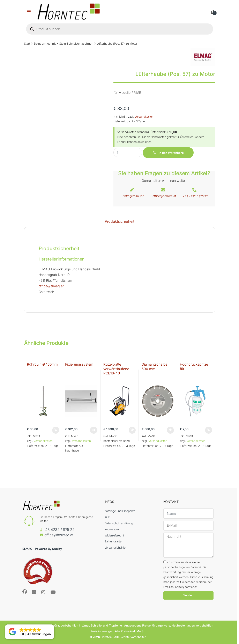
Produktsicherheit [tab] (119, 222)
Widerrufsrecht (114, 535)
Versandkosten (144, 117)
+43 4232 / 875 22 (195, 196)
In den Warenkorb (171, 153)
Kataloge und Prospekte (120, 511)
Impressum (112, 529)
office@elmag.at (51, 286)
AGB (107, 517)
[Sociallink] (25, 592)
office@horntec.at (164, 196)
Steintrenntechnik (45, 43)
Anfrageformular (133, 196)
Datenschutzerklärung (119, 523)
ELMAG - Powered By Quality (42, 549)
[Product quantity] (128, 152)
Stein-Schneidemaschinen (76, 43)
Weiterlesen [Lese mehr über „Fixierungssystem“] (94, 430)
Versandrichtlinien (116, 547)
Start (27, 43)
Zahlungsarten (114, 541)
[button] (29, 632)
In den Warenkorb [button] (56, 430)
